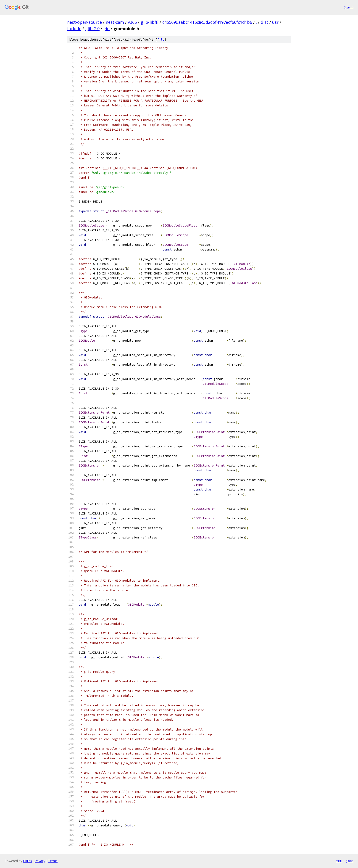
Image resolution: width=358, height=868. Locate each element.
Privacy (40, 861)
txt (339, 861)
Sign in (349, 7)
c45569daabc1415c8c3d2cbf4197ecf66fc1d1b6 (207, 22)
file (161, 40)
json (350, 861)
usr (275, 22)
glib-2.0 (92, 29)
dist (265, 22)
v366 (132, 22)
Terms (53, 861)
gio (107, 29)
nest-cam (115, 22)
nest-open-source (84, 22)
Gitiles (28, 861)
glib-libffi (150, 22)
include (74, 29)
